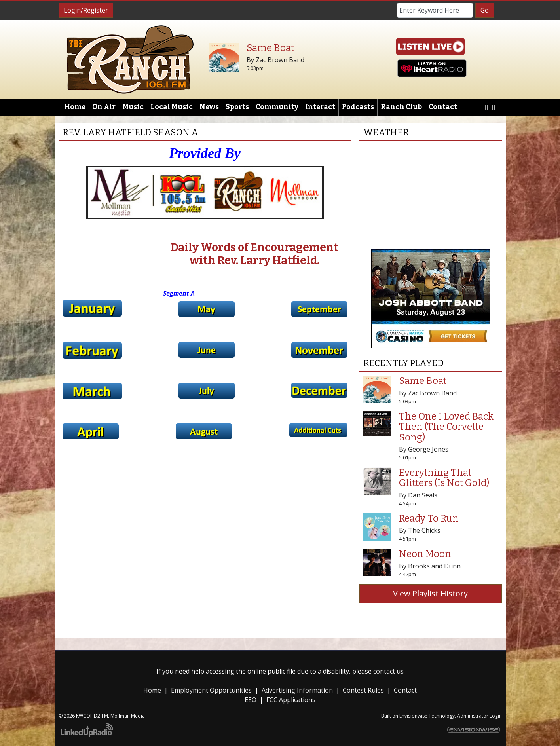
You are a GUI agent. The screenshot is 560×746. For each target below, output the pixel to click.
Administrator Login (479, 716)
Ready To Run (429, 518)
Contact (405, 690)
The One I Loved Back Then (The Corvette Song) (446, 427)
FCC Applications (291, 700)
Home (75, 107)
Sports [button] (237, 107)
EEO (251, 700)
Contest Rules (363, 690)
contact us (388, 671)
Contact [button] (443, 107)
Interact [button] (320, 107)
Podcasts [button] (358, 107)
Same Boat (270, 48)
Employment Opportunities (211, 690)
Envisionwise (413, 716)
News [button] (209, 107)
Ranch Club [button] (401, 107)
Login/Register (86, 10)
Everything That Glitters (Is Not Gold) (444, 478)
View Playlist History (430, 593)
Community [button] (277, 107)
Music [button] (133, 107)
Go (485, 10)
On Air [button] (104, 107)
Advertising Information (297, 690)
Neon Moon (425, 554)
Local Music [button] (172, 107)
